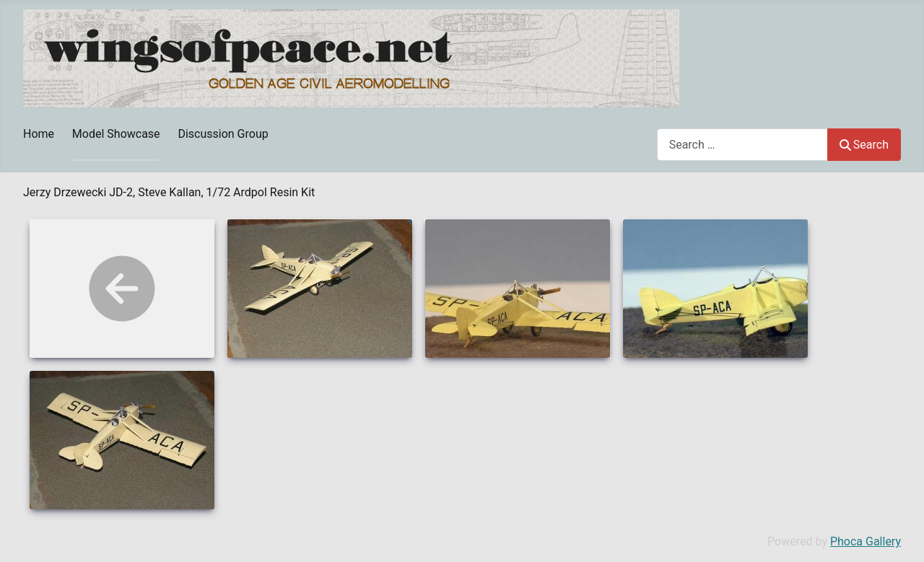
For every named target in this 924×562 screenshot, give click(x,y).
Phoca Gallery (866, 541)
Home (39, 134)
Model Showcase (116, 134)
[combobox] (742, 145)
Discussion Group (223, 134)
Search (864, 145)
